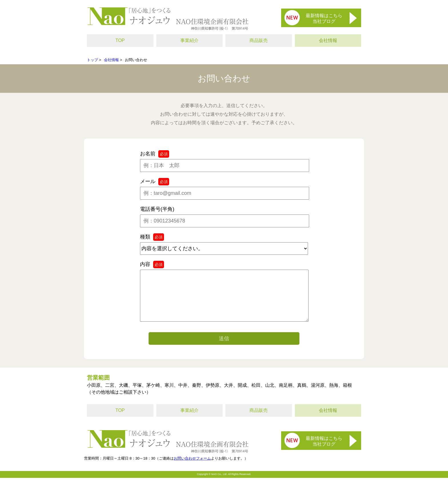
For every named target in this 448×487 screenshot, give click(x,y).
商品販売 (259, 40)
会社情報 (328, 40)
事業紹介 (189, 40)
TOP (120, 40)
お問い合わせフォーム (192, 467)
